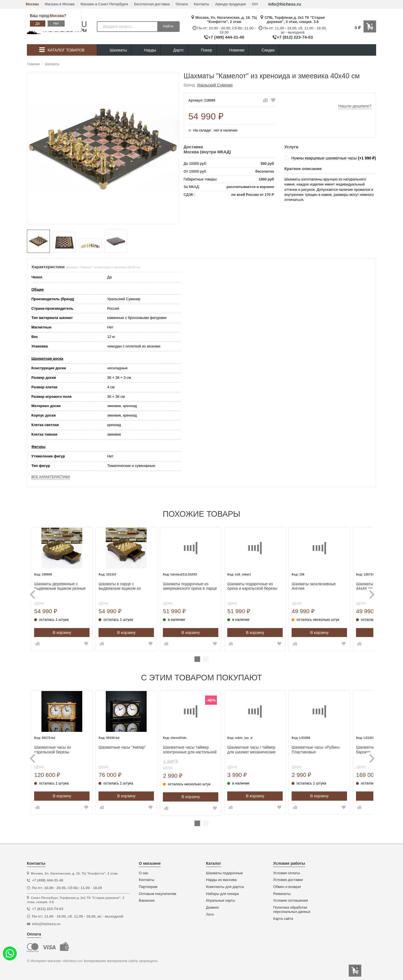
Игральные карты (221, 901)
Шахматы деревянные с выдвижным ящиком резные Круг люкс (71, 586)
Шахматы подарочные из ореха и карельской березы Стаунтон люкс (264, 586)
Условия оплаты (287, 873)
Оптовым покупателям (158, 894)
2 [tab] (206, 659)
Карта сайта (283, 919)
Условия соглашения (290, 901)
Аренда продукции (231, 4)
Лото (210, 915)
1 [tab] (197, 659)
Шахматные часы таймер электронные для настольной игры (201, 750)
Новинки (233, 50)
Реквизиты (282, 894)
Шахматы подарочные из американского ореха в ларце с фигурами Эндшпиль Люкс (201, 586)
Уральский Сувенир (215, 85)
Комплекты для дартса (225, 887)
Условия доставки (288, 880)
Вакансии (147, 901)
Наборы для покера (222, 894)
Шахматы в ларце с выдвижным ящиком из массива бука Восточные (133, 586)
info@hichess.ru (284, 4)
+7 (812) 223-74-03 (295, 37)
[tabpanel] (73, 589)
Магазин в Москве (60, 4)
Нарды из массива (221, 880)
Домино (212, 908)
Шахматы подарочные (224, 873)
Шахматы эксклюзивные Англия (325, 586)
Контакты (201, 4)
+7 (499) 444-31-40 (226, 37)
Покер (202, 50)
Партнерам (148, 887)
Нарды (146, 50)
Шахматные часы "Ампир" (134, 747)
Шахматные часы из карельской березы (64, 750)
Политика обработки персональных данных (292, 910)
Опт (255, 4)
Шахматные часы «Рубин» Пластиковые (327, 750)
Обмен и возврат (287, 887)
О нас (144, 873)
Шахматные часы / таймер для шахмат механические (263, 750)
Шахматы (114, 50)
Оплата (182, 4)
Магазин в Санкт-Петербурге (104, 4)
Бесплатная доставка (152, 4)
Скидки (264, 51)
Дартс (174, 50)
